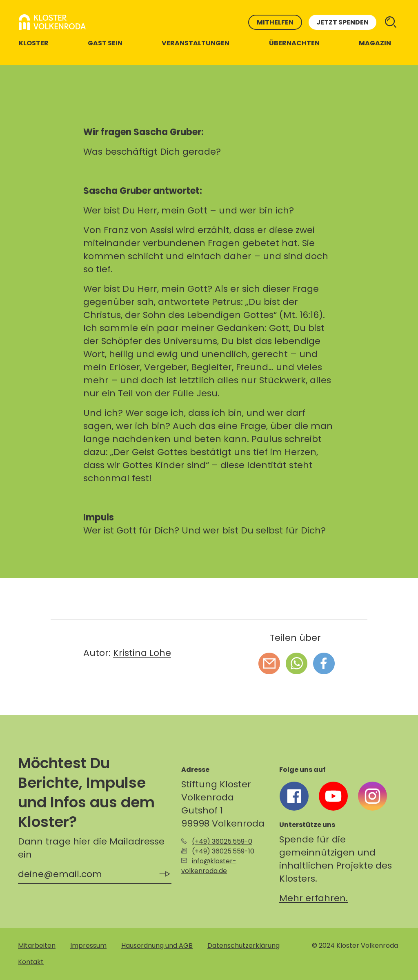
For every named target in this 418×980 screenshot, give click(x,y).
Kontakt (31, 962)
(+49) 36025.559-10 (223, 851)
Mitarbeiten (37, 946)
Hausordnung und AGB (157, 946)
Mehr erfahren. (313, 898)
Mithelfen (275, 22)
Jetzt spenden (342, 22)
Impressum (88, 946)
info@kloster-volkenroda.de (209, 866)
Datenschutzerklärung (243, 946)
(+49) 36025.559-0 (222, 841)
